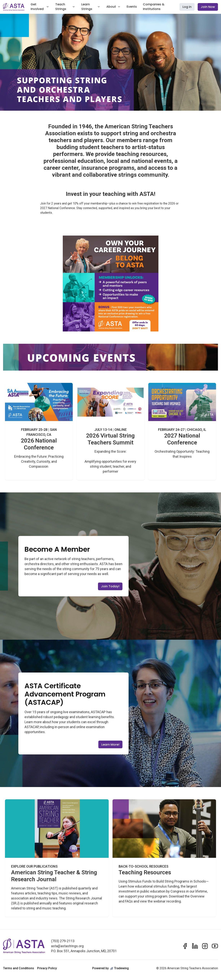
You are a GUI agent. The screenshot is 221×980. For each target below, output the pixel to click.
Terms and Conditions (19, 968)
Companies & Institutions (154, 7)
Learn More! (110, 745)
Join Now (208, 7)
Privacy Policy (47, 968)
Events (132, 7)
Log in (187, 7)
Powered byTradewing (110, 968)
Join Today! (110, 586)
